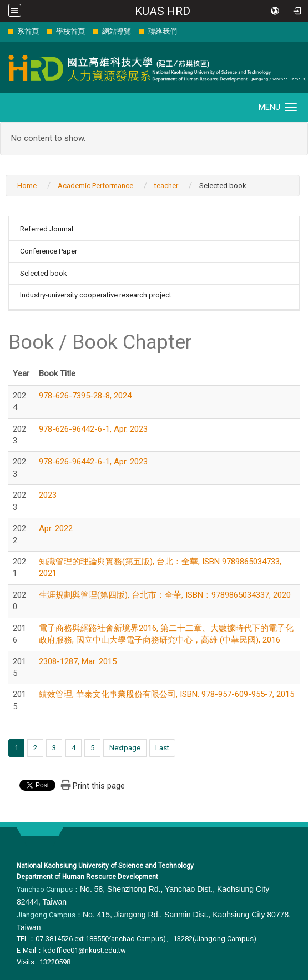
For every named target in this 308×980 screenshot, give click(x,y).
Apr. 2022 (56, 528)
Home (27, 186)
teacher (166, 186)
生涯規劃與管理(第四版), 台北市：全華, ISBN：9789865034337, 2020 (165, 595)
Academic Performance (95, 186)
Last (162, 748)
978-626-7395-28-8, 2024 (85, 396)
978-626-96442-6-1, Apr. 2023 (93, 429)
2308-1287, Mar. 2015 (78, 661)
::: (2, 31)
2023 (48, 495)
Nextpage (125, 748)
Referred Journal (47, 229)
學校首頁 (70, 31)
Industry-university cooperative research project (96, 295)
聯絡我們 (163, 31)
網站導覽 (117, 31)
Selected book (44, 273)
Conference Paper (49, 251)
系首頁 (28, 31)
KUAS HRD (163, 11)
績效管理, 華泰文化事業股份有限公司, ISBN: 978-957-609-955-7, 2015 (166, 694)
